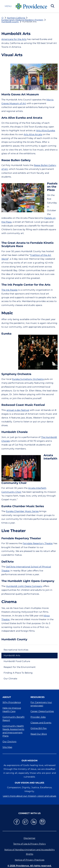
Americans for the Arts (14, 39)
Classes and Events (41, 723)
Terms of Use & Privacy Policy (29, 844)
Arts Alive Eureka (46, 130)
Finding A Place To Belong (18, 673)
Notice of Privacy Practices (30, 860)
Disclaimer (29, 838)
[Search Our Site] (53, 6)
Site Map (7, 747)
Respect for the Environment (20, 667)
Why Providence (12, 702)
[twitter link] (25, 822)
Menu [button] (8, 6)
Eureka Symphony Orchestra (28, 379)
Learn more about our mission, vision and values (29, 796)
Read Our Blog (39, 734)
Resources (38, 697)
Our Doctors (9, 741)
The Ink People (9, 290)
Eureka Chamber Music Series (22, 511)
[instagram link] (42, 822)
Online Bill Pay (39, 728)
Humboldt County (10, 22)
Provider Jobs (38, 717)
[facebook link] (17, 822)
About (7, 697)
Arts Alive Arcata (33, 134)
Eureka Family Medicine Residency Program (22, 20)
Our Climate (10, 679)
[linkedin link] (34, 822)
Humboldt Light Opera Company (24, 586)
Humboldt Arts (12, 655)
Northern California (16, 18)
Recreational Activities (16, 650)
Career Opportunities (42, 711)
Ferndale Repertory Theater (38, 543)
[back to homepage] (3, 18)
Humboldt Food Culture (17, 661)
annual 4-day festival (18, 410)
